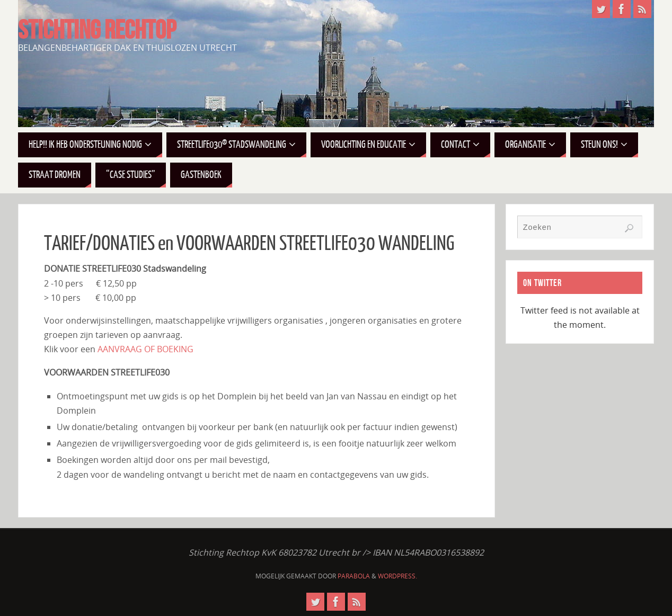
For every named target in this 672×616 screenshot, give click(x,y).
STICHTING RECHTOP (97, 30)
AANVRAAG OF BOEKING (145, 349)
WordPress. (397, 576)
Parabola (354, 576)
